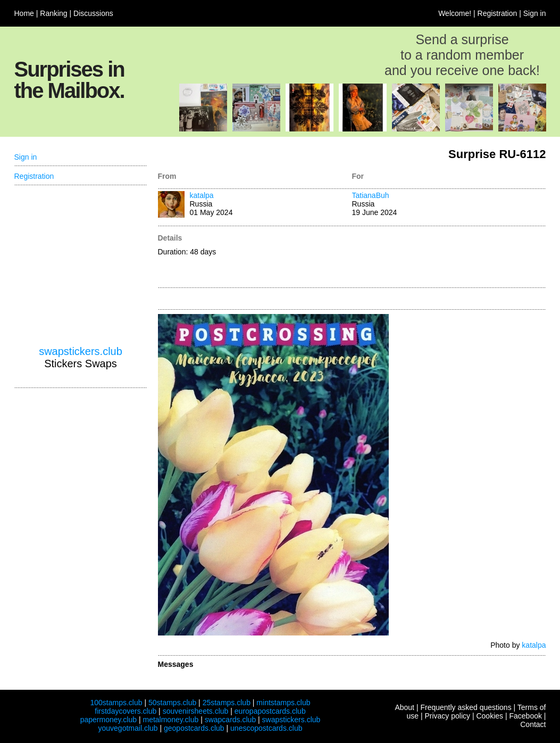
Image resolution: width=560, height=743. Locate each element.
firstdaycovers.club (126, 711)
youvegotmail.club (128, 728)
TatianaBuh (371, 195)
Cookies (490, 716)
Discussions (93, 13)
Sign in (535, 13)
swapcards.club (231, 720)
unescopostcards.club (266, 728)
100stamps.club (116, 703)
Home (24, 13)
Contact (533, 724)
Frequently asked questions (466, 707)
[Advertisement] (449, 258)
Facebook (525, 716)
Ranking (53, 13)
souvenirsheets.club (196, 711)
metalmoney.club (170, 720)
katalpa (202, 195)
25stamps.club (227, 703)
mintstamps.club (283, 703)
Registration (498, 13)
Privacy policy (447, 716)
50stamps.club (172, 703)
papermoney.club (108, 720)
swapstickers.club (81, 351)
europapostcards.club (270, 711)
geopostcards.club (194, 728)
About (404, 707)
